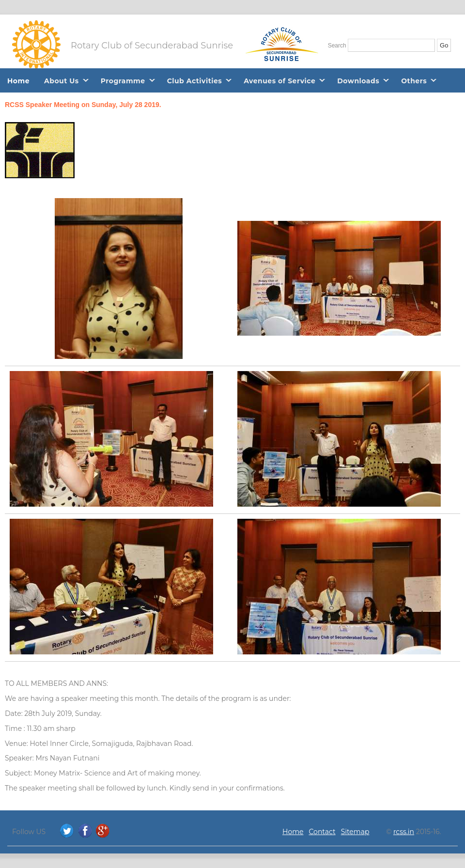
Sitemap (355, 832)
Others (414, 81)
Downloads (358, 81)
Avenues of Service (279, 81)
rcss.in (404, 832)
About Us (62, 81)
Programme (123, 81)
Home (18, 81)
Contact (322, 832)
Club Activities (195, 81)
